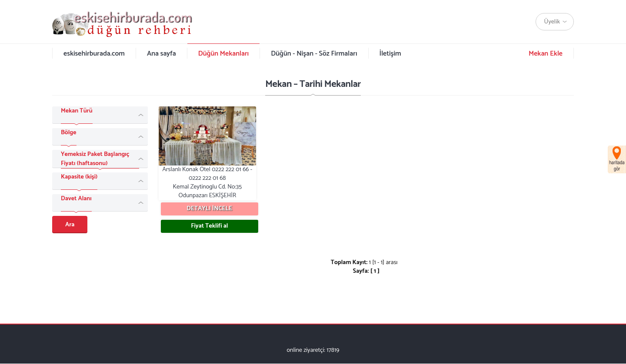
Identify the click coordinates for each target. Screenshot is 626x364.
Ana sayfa (161, 54)
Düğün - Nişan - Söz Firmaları (314, 54)
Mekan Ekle (546, 54)
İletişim (390, 54)
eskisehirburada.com (94, 54)
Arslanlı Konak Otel (207, 153)
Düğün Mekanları (224, 54)
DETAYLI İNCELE (209, 209)
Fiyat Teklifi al (209, 226)
